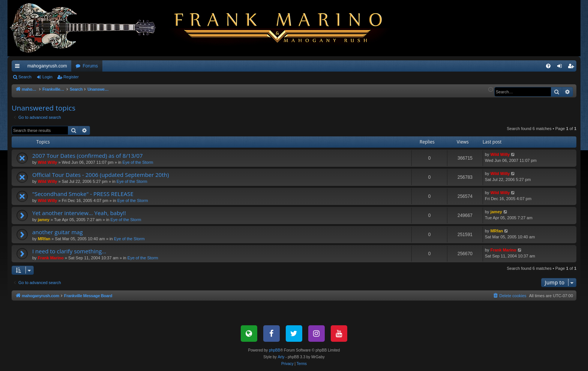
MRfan (44, 239)
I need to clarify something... (69, 251)
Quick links (19, 67)
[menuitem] (548, 66)
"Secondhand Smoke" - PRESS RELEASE (83, 194)
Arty (281, 357)
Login (47, 77)
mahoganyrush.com (47, 66)
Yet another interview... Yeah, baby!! (79, 213)
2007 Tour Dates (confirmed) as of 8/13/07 (88, 156)
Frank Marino (51, 258)
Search (25, 77)
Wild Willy (48, 162)
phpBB (274, 350)
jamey (44, 220)
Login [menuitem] (561, 67)
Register (71, 77)
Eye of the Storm (138, 162)
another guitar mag (58, 232)
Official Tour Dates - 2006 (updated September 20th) (100, 175)
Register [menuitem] (572, 67)
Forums (90, 66)
